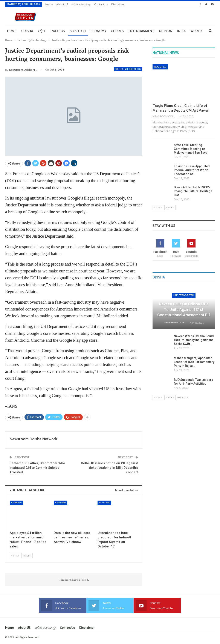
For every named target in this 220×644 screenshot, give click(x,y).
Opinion (166, 31)
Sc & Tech (78, 31)
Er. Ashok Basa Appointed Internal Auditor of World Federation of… (192, 170)
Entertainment (141, 31)
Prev (15, 556)
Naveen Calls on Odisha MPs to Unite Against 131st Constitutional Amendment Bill (184, 309)
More (182, 31)
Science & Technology (128, 69)
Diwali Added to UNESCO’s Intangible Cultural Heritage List (193, 191)
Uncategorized (184, 295)
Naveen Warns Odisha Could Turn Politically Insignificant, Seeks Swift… (194, 340)
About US (62, 4)
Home (49, 4)
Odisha (27, 31)
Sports (117, 31)
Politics (58, 31)
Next (27, 556)
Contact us (101, 4)
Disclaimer (118, 4)
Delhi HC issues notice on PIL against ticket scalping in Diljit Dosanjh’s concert (109, 468)
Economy (99, 31)
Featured (16, 503)
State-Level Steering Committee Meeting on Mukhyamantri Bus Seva (191, 149)
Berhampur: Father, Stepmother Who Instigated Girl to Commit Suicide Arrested (37, 468)
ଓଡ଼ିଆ (42, 31)
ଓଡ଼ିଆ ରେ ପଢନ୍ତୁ (81, 4)
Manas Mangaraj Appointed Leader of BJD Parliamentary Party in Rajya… (194, 362)
